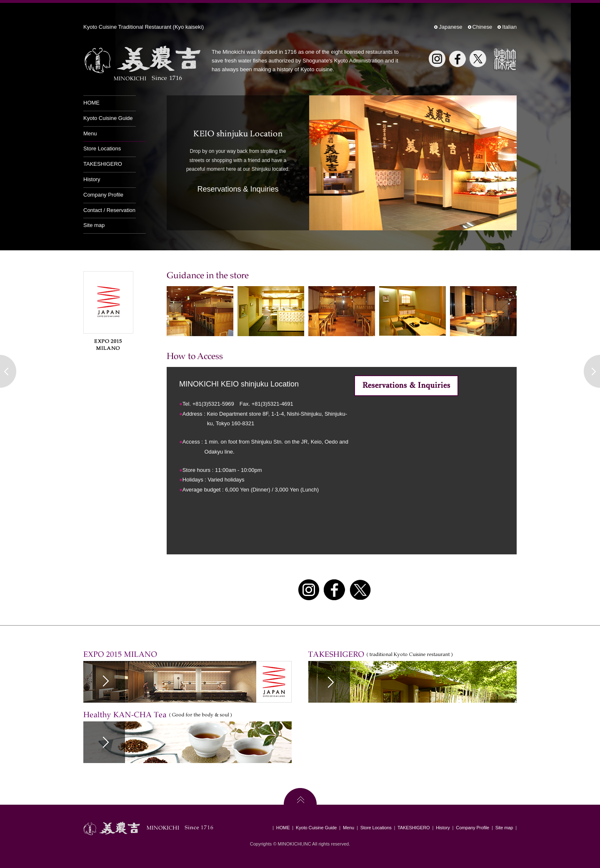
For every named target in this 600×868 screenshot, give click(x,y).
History (92, 179)
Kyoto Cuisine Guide (108, 118)
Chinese (482, 27)
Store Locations (102, 148)
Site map (94, 225)
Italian (509, 27)
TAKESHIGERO (103, 164)
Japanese (450, 27)
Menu (90, 133)
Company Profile (103, 195)
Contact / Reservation (109, 210)
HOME (91, 103)
